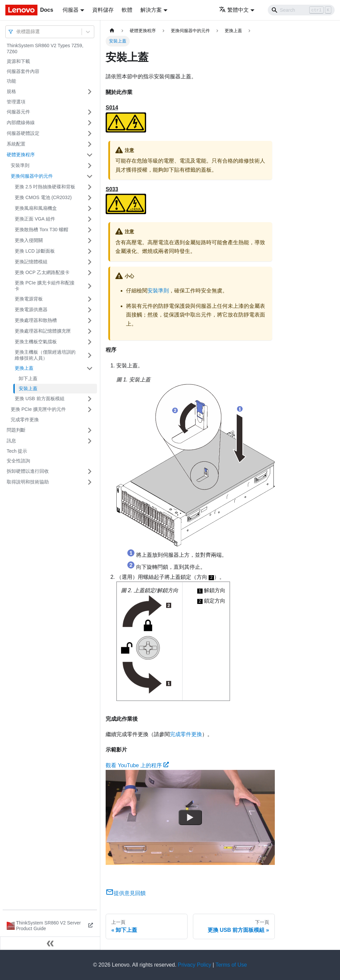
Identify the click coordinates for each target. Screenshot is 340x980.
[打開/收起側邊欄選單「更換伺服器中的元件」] (90, 176)
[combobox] (17, 32)
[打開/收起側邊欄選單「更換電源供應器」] (90, 310)
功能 (11, 81)
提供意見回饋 (126, 893)
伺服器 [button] (71, 10)
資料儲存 (103, 10)
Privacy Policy (195, 965)
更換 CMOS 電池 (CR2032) (43, 197)
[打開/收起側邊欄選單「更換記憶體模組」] (90, 262)
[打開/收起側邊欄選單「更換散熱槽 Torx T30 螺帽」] (90, 230)
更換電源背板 (29, 299)
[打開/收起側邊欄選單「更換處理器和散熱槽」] (90, 321)
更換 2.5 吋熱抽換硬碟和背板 (45, 187)
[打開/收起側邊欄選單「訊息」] (90, 441)
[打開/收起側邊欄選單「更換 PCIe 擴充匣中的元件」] (90, 410)
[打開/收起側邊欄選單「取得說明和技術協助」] (90, 482)
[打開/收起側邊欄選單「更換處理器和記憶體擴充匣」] (90, 331)
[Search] (301, 10)
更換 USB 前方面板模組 (40, 398)
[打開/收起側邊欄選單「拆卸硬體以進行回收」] (90, 471)
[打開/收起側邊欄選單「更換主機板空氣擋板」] (90, 342)
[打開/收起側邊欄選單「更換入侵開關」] (90, 241)
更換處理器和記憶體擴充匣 (43, 331)
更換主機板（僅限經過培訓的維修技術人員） (45, 355)
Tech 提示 (17, 451)
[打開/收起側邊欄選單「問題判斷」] (90, 430)
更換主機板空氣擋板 (36, 342)
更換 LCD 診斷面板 (35, 251)
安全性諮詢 (18, 461)
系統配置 (16, 144)
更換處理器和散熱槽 (36, 320)
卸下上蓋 (28, 378)
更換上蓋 (24, 368)
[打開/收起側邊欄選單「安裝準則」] (90, 166)
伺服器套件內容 (23, 71)
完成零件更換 (25, 420)
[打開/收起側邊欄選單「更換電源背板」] (90, 299)
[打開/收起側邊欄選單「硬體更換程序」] (90, 155)
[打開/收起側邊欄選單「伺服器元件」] (90, 112)
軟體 (127, 10)
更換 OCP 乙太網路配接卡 (42, 272)
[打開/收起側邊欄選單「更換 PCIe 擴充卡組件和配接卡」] (90, 286)
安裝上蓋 (28, 388)
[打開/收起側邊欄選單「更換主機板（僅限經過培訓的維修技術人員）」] (90, 355)
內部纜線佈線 (21, 122)
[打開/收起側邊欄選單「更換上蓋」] (90, 368)
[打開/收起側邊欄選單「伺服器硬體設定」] (90, 133)
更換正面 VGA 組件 (35, 219)
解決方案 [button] (151, 10)
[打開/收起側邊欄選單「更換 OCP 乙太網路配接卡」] (90, 273)
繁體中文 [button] (234, 10)
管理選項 (16, 102)
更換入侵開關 (29, 240)
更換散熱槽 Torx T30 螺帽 (41, 230)
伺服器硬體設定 (23, 133)
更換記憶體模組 (31, 262)
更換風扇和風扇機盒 (36, 208)
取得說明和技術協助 (28, 482)
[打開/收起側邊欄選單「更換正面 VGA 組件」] (90, 219)
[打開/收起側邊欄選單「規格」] (90, 92)
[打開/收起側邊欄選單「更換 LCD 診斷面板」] (90, 251)
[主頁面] (112, 31)
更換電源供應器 (31, 309)
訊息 (11, 441)
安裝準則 (20, 165)
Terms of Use (231, 965)
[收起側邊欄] (50, 943)
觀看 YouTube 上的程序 (137, 765)
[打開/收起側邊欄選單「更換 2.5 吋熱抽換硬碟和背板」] (90, 187)
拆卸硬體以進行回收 (28, 471)
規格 (11, 91)
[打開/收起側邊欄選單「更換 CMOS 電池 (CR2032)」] (90, 198)
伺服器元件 (18, 112)
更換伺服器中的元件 (32, 176)
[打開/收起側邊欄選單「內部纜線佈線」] (90, 123)
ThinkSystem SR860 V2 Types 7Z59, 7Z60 (45, 49)
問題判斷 (16, 430)
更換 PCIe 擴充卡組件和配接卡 (45, 286)
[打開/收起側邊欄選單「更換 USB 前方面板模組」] (90, 399)
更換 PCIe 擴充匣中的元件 (38, 409)
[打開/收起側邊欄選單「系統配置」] (90, 144)
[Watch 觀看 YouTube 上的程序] (190, 817)
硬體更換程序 (21, 155)
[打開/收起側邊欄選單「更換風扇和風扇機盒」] (90, 208)
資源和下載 (18, 61)
